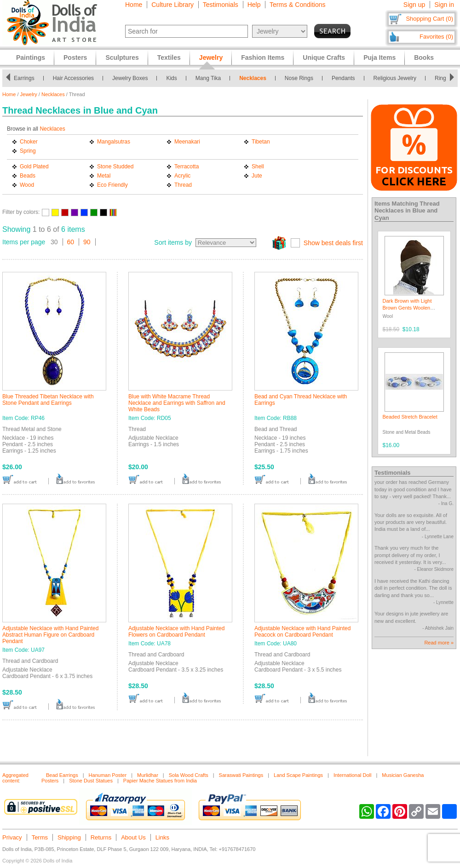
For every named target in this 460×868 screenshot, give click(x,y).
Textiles (169, 57)
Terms (40, 837)
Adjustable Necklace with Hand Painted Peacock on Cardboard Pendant (302, 632)
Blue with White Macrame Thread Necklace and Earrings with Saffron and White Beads (177, 403)
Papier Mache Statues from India (160, 781)
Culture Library (172, 5)
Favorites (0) (436, 37)
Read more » (439, 643)
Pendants (346, 78)
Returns (101, 837)
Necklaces (256, 78)
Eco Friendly (112, 185)
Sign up (414, 5)
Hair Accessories (76, 78)
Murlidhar (148, 775)
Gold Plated (34, 167)
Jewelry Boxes (133, 78)
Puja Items (379, 57)
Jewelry (29, 94)
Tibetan (261, 142)
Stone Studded (115, 167)
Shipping (69, 837)
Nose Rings (302, 78)
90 (87, 242)
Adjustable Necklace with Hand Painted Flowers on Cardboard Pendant (176, 632)
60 (71, 242)
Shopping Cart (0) (429, 19)
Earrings (27, 78)
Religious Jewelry (397, 78)
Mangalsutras (114, 142)
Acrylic (182, 176)
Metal (104, 176)
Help (254, 5)
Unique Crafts (324, 57)
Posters (75, 57)
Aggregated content (15, 778)
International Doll (353, 775)
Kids (174, 78)
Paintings (31, 57)
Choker (29, 142)
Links (162, 837)
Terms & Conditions (297, 5)
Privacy (12, 837)
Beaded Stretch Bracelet (410, 417)
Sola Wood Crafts (189, 775)
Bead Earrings (62, 775)
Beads (28, 176)
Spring (28, 151)
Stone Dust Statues (91, 781)
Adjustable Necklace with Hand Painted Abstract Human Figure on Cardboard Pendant (50, 635)
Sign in (444, 5)
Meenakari (187, 142)
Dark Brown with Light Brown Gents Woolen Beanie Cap (407, 308)
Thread (183, 185)
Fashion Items (263, 57)
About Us (133, 837)
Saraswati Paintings (241, 775)
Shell (258, 167)
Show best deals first (333, 243)
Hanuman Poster (108, 775)
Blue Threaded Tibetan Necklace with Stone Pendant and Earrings (48, 400)
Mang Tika (211, 78)
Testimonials (221, 5)
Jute (257, 176)
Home (134, 5)
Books (424, 57)
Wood (27, 185)
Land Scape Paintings (298, 775)
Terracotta (187, 167)
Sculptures (122, 57)
